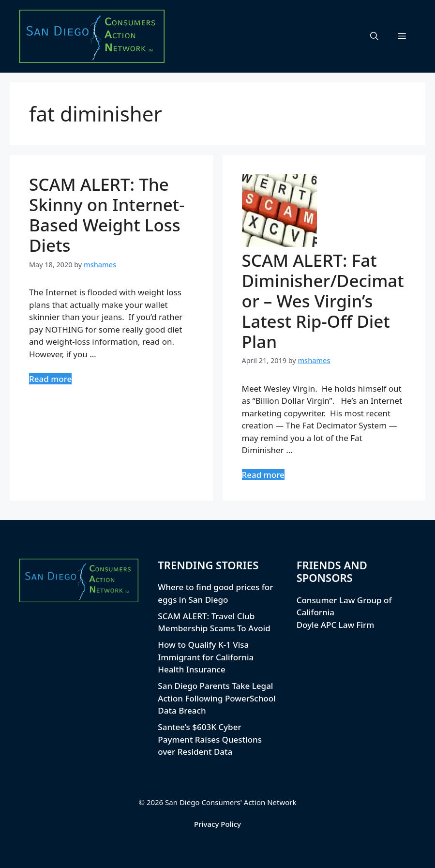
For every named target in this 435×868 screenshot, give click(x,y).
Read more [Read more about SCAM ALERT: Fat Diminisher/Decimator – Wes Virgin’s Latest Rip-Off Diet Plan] (263, 475)
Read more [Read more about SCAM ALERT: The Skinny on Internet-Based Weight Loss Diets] (50, 379)
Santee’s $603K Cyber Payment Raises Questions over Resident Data (210, 739)
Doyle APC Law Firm (336, 625)
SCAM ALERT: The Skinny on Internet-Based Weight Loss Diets (107, 215)
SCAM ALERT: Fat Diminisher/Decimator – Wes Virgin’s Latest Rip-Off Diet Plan (323, 301)
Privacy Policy (217, 824)
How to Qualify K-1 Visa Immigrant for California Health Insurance (206, 657)
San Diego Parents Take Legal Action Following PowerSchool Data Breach (217, 698)
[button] (374, 36)
